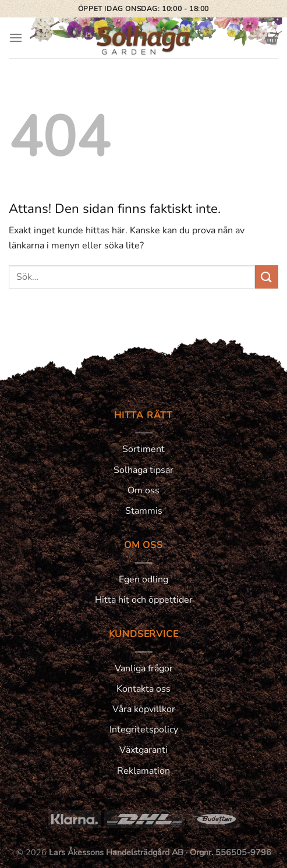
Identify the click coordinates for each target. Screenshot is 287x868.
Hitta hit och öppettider (144, 600)
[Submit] (267, 277)
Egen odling (143, 579)
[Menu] (16, 38)
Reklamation (143, 771)
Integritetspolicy (144, 730)
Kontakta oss (143, 689)
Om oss (143, 490)
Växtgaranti (143, 750)
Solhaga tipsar (143, 470)
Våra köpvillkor (144, 709)
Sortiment (143, 449)
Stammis (144, 511)
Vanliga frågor (144, 668)
